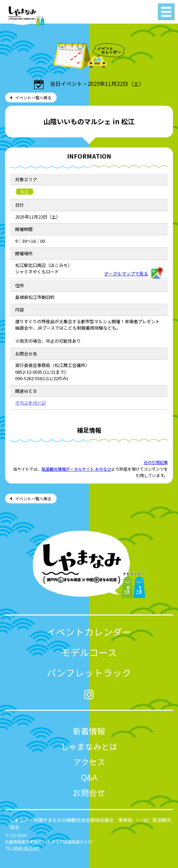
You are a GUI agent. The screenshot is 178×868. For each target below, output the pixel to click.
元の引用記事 (156, 462)
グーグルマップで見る (133, 274)
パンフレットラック (89, 672)
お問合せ (89, 792)
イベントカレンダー (89, 632)
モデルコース (89, 652)
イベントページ (31, 403)
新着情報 (89, 731)
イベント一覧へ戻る (33, 97)
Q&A (89, 777)
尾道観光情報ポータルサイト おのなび (76, 469)
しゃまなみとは (89, 746)
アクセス (89, 762)
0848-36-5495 (26, 848)
